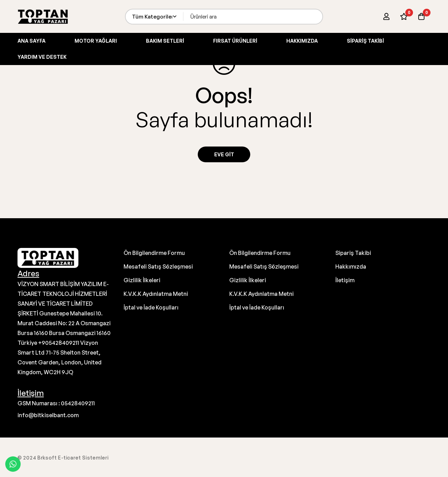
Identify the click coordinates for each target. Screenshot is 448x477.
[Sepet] (421, 16)
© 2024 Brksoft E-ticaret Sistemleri (63, 458)
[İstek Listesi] (404, 16)
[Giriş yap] (386, 16)
